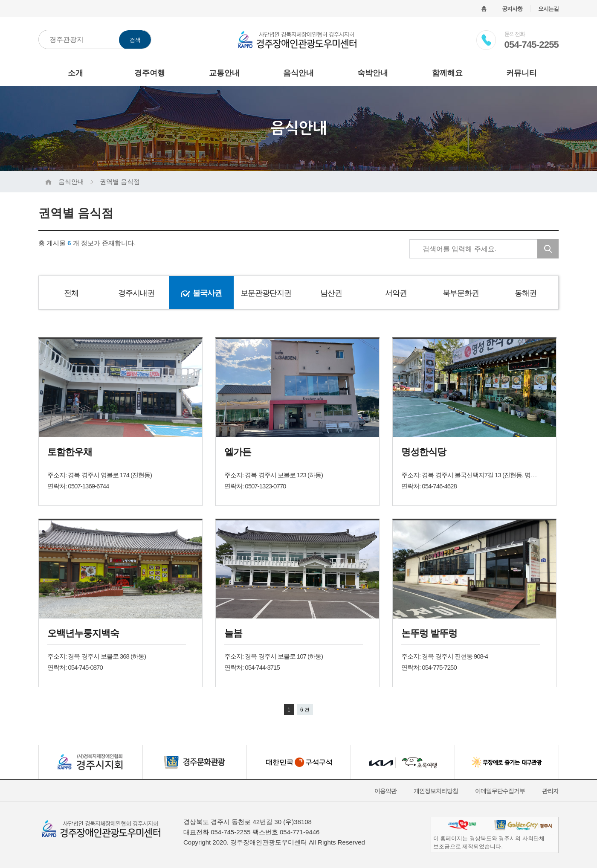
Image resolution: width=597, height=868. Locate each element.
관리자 (550, 791)
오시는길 (548, 9)
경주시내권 (136, 293)
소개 (75, 73)
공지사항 (512, 9)
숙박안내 (373, 73)
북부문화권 (461, 293)
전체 (71, 293)
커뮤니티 (522, 73)
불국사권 (207, 293)
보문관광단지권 (266, 293)
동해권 (526, 293)
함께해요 (447, 73)
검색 (135, 40)
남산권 (331, 293)
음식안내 (298, 73)
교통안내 (224, 73)
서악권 (396, 293)
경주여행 (150, 73)
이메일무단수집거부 (500, 791)
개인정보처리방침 (436, 791)
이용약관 (385, 791)
